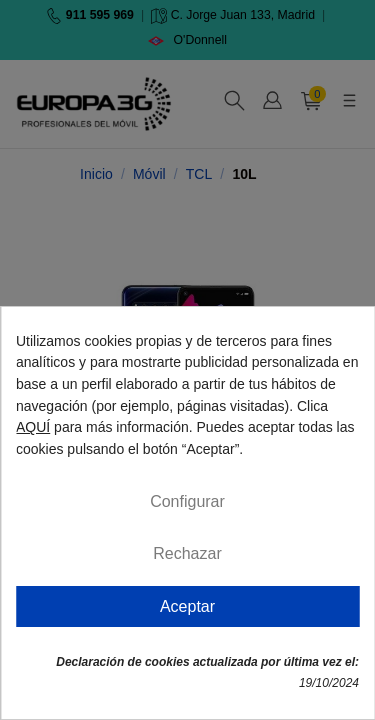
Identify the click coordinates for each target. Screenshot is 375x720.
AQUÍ (33, 427)
